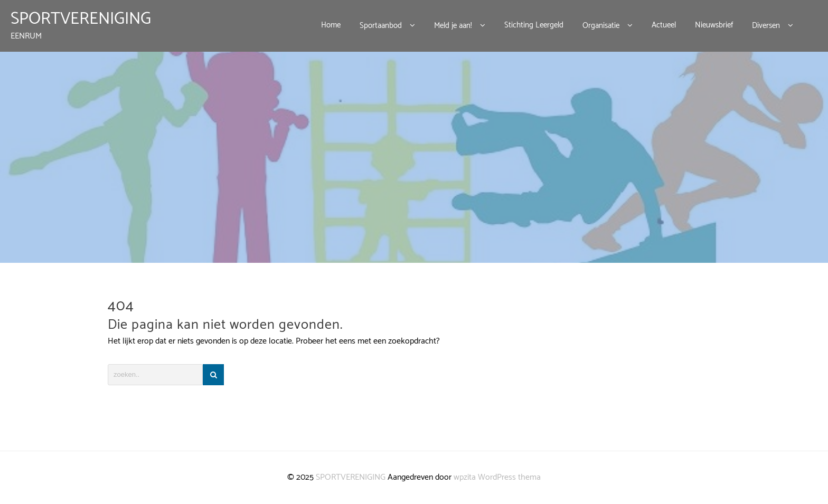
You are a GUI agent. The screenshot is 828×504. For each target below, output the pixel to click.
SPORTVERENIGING (81, 19)
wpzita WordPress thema (497, 477)
